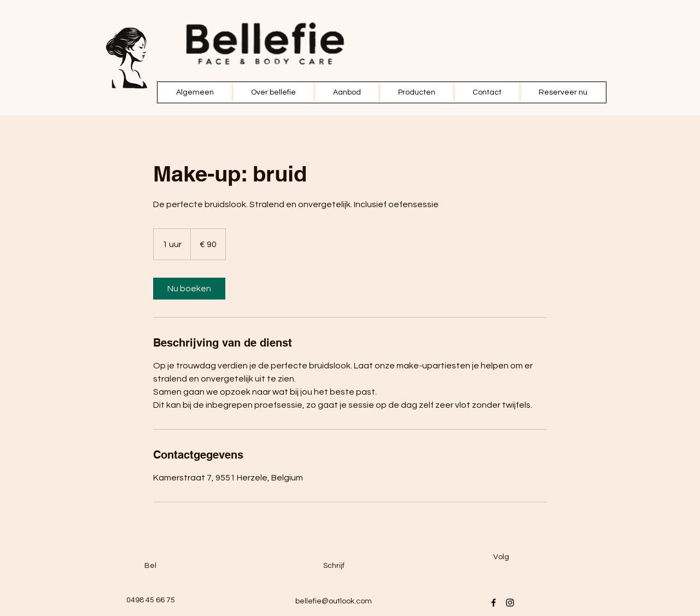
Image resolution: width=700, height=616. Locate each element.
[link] (189, 289)
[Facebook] (494, 603)
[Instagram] (510, 603)
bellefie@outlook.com (334, 601)
